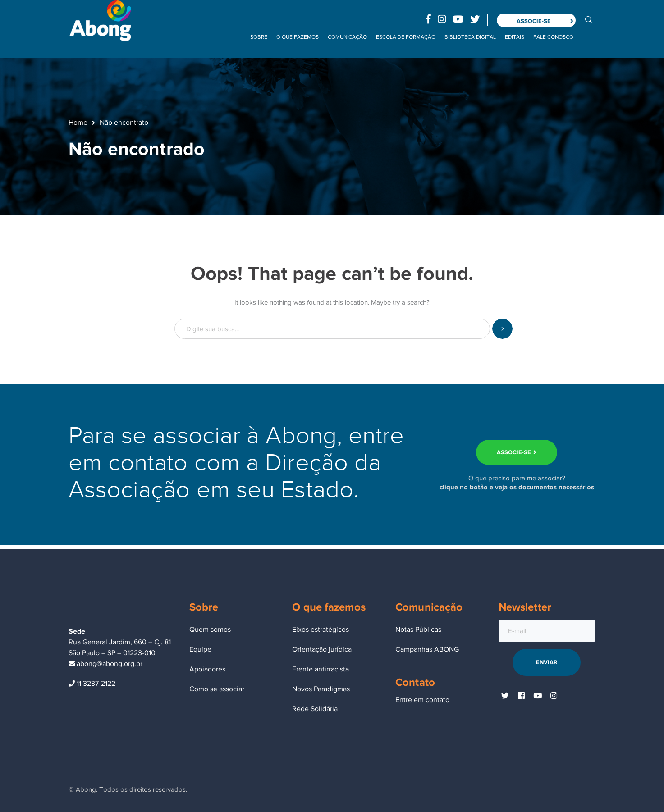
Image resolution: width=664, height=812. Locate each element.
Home (78, 123)
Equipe (200, 649)
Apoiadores (207, 669)
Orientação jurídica (322, 649)
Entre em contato (422, 700)
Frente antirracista (321, 669)
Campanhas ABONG (427, 649)
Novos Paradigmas (321, 689)
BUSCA (589, 19)
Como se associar (217, 689)
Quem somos (210, 630)
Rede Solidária (315, 709)
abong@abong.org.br (105, 664)
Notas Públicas (418, 630)
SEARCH (502, 329)
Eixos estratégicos (321, 630)
